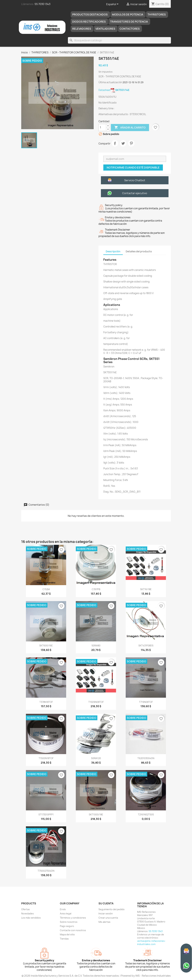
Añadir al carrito (130, 128)
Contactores (130, 29)
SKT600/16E (46, 646)
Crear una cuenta (108, 918)
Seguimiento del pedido (112, 909)
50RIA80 (96, 646)
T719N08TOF (146, 702)
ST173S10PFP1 (46, 814)
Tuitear (123, 143)
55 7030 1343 (42, 4)
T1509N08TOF (96, 702)
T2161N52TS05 (146, 814)
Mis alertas (104, 922)
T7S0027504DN (46, 871)
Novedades (28, 913)
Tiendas (64, 939)
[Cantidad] (102, 128)
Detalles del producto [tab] (139, 251)
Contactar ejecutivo (135, 193)
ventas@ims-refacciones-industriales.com (151, 943)
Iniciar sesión (106, 913)
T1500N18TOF (46, 758)
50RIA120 (96, 758)
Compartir (115, 143)
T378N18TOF (46, 702)
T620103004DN (146, 758)
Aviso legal (66, 913)
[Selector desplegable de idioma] (113, 4)
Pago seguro (67, 926)
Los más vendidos (31, 918)
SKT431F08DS (146, 646)
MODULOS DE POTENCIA (128, 15)
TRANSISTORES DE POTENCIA (129, 22)
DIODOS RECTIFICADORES (89, 22)
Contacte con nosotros (73, 930)
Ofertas (26, 909)
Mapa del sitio (67, 934)
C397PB (96, 589)
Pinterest (131, 143)
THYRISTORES (157, 15)
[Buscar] (119, 40)
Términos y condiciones (73, 918)
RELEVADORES (82, 29)
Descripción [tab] (113, 251)
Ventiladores (105, 29)
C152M (46, 589)
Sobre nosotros (69, 922)
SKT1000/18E (96, 814)
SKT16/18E (146, 589)
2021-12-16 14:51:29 (133, 82)
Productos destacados (90, 15)
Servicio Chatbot (135, 180)
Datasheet (114, 90)
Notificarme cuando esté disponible (133, 168)
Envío (63, 909)
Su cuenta (106, 903)
